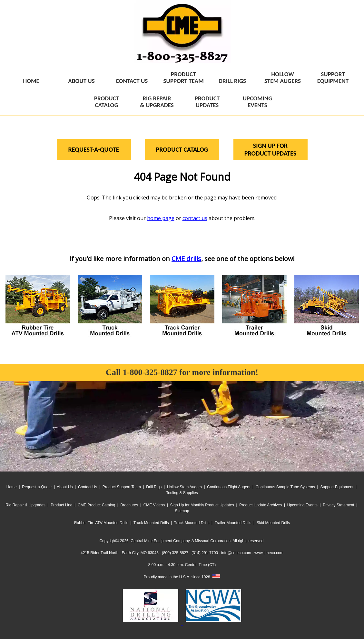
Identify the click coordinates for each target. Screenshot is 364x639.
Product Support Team (122, 487)
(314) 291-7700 (205, 553)
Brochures (129, 505)
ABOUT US (81, 81)
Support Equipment (337, 487)
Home (12, 487)
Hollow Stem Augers (184, 487)
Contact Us (88, 487)
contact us (195, 218)
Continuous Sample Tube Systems (285, 487)
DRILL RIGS (232, 81)
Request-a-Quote (37, 487)
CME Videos (154, 505)
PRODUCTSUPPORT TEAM (184, 77)
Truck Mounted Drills (151, 523)
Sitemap (182, 511)
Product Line (61, 505)
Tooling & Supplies (182, 493)
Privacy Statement (338, 505)
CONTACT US (132, 81)
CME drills (186, 259)
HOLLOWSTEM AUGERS (283, 77)
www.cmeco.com (269, 553)
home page (161, 218)
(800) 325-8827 (175, 553)
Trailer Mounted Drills (233, 523)
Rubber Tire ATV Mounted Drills (101, 523)
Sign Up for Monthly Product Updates (202, 505)
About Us (65, 487)
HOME (31, 81)
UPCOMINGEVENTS (258, 102)
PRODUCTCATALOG (107, 102)
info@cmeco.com (236, 553)
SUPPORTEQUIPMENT (333, 77)
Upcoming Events (302, 505)
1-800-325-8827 (150, 372)
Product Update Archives (261, 505)
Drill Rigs (154, 487)
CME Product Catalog (96, 505)
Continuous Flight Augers (229, 487)
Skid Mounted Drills (273, 523)
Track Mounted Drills (192, 523)
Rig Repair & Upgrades (25, 505)
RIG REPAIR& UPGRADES (157, 102)
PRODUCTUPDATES (207, 102)
